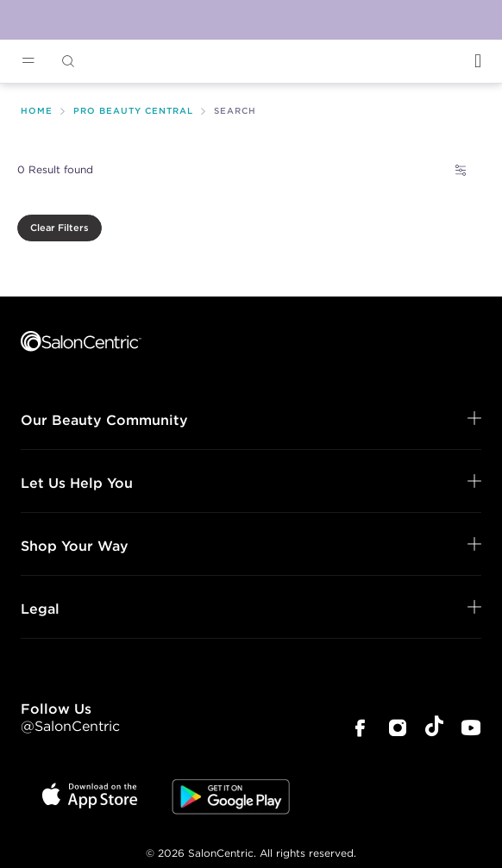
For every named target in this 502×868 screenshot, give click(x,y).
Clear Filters (60, 228)
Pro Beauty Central (133, 111)
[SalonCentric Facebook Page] (360, 730)
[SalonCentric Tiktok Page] (434, 729)
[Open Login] (478, 61)
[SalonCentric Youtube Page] (471, 730)
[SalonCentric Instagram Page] (398, 730)
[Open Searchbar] (68, 62)
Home (37, 111)
